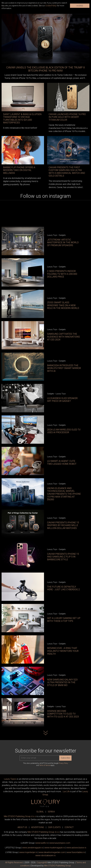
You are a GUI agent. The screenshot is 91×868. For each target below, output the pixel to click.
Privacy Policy (63, 763)
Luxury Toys (52, 235)
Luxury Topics (10, 779)
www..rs (42, 843)
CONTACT (69, 827)
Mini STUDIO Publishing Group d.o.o (20, 816)
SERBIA (51, 812)
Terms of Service (45, 765)
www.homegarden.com (52, 852)
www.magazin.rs (33, 848)
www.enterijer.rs (28, 852)
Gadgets (62, 235)
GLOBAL (40, 812)
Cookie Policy (51, 6)
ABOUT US (22, 827)
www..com (60, 843)
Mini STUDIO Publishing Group (58, 866)
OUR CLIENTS (54, 827)
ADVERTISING (38, 827)
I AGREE (80, 6)
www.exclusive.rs (76, 848)
